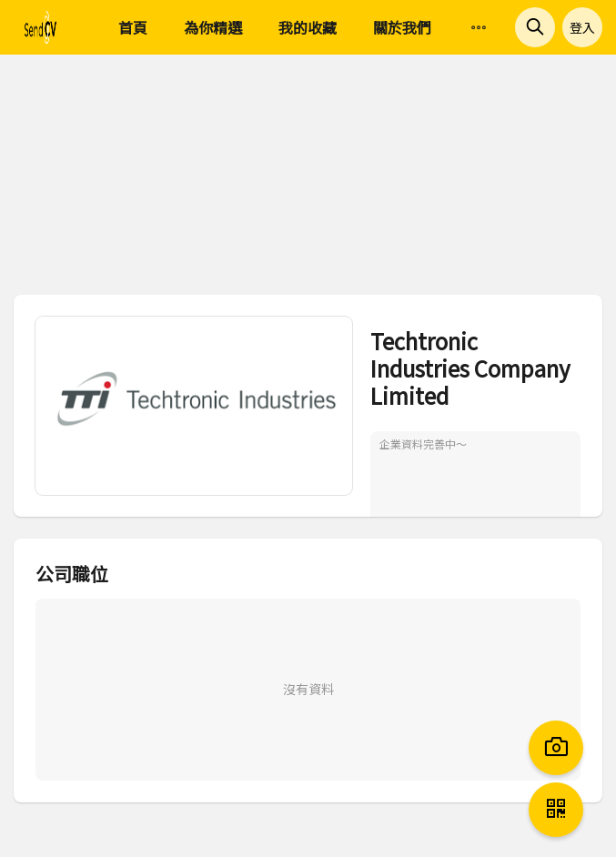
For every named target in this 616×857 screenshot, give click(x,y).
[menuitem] (479, 28)
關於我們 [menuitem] (402, 27)
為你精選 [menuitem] (213, 27)
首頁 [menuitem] (133, 27)
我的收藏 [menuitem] (308, 27)
